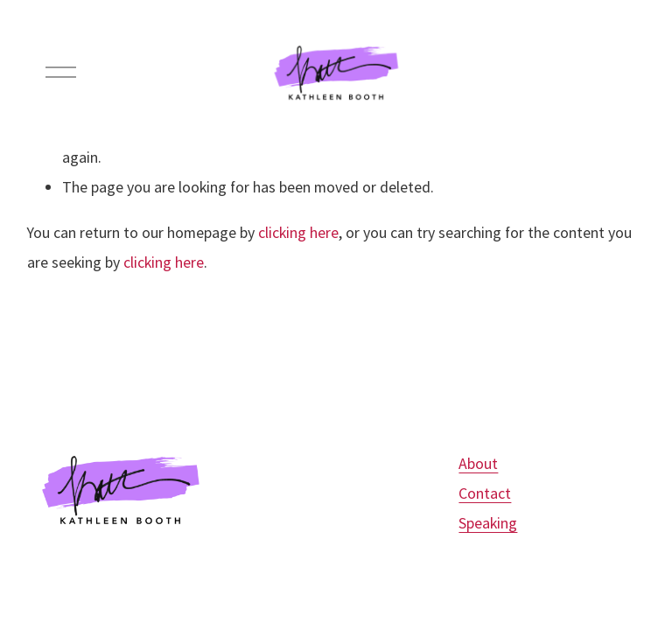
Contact (485, 493)
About (478, 463)
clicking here (298, 232)
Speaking (488, 523)
